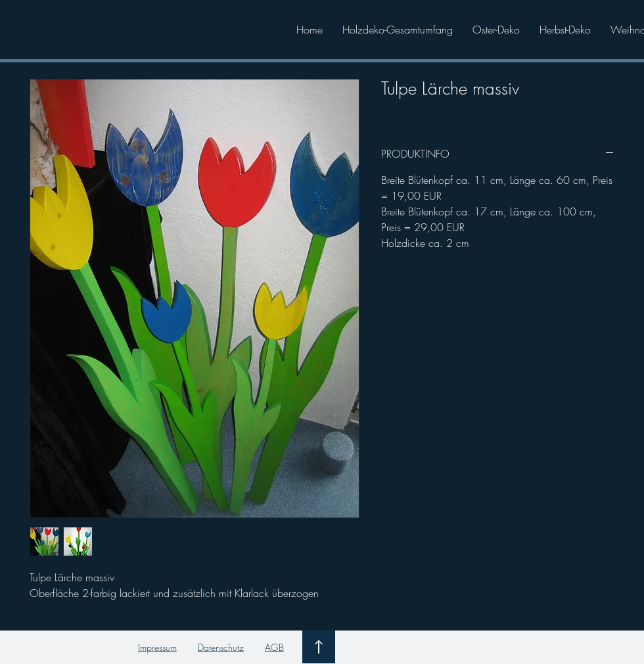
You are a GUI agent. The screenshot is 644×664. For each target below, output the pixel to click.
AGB (274, 647)
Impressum (157, 647)
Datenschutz (221, 647)
